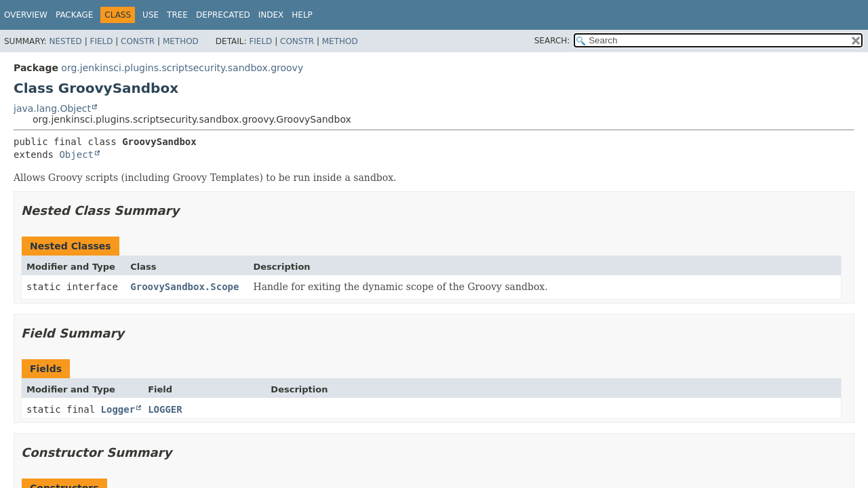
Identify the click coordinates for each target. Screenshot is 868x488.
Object (76, 155)
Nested (65, 41)
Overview (26, 15)
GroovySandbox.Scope (184, 287)
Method (181, 41)
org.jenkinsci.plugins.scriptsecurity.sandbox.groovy (182, 68)
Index (271, 15)
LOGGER (165, 409)
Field (101, 41)
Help (302, 15)
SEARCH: (552, 41)
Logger (118, 409)
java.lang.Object (52, 108)
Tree (177, 15)
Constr (138, 41)
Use (151, 15)
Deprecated (223, 15)
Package (74, 15)
